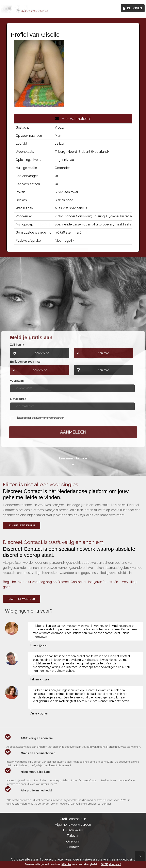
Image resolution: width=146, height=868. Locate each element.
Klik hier (66, 864)
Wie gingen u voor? (73, 300)
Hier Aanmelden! (73, 119)
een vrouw (42, 353)
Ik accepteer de (40, 418)
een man (104, 353)
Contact (73, 847)
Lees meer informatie (73, 458)
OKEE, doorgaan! (111, 864)
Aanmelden (73, 432)
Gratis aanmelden (73, 819)
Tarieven (73, 836)
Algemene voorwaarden (73, 825)
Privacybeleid (73, 830)
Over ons (73, 841)
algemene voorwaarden (50, 418)
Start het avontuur (22, 599)
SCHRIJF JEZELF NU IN (22, 525)
